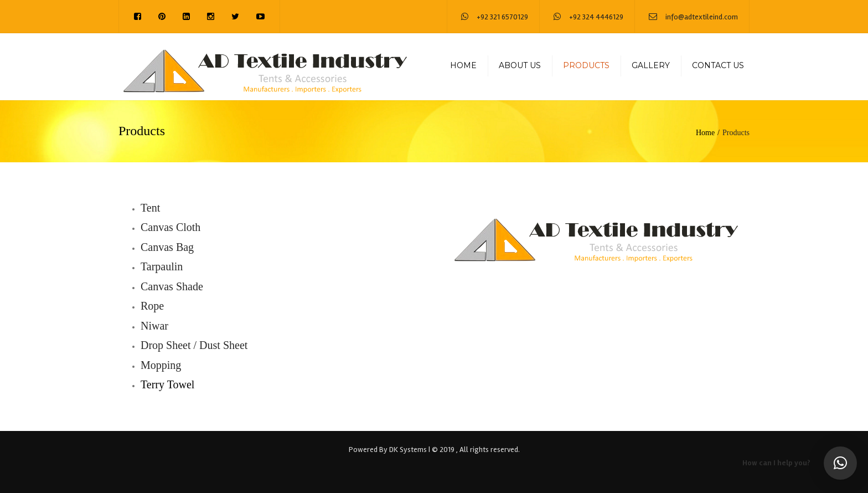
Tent (150, 208)
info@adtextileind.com (702, 17)
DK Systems (408, 450)
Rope (152, 306)
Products (586, 65)
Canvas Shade (172, 286)
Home (463, 65)
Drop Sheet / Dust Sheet (194, 345)
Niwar (154, 326)
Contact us (718, 65)
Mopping (161, 365)
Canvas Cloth (170, 227)
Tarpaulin (162, 266)
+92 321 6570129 (502, 17)
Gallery (651, 65)
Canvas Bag (167, 247)
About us (520, 65)
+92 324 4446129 (596, 17)
